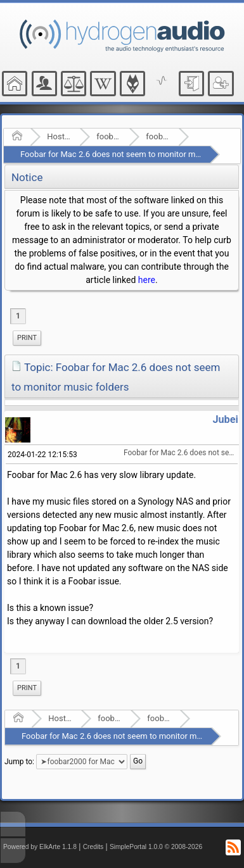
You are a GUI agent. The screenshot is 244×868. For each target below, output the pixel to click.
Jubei (225, 419)
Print (27, 338)
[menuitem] (27, 338)
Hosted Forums (59, 136)
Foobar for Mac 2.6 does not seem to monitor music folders (129, 154)
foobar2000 (109, 136)
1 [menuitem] (18, 316)
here (147, 280)
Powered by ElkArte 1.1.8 (40, 847)
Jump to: (19, 762)
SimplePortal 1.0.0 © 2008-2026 (156, 847)
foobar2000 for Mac (158, 136)
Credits (93, 847)
